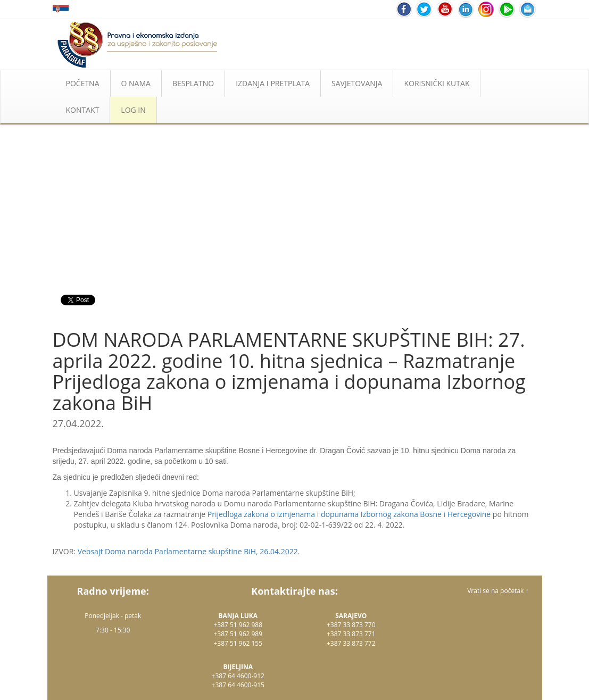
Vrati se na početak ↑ (498, 591)
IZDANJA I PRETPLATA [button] (273, 83)
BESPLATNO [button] (193, 83)
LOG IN (133, 110)
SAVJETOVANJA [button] (357, 83)
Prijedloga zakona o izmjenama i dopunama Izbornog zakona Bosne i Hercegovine (349, 514)
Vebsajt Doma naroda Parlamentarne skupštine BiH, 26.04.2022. (189, 551)
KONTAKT (83, 110)
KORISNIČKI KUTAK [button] (437, 83)
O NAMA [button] (136, 83)
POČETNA (83, 83)
